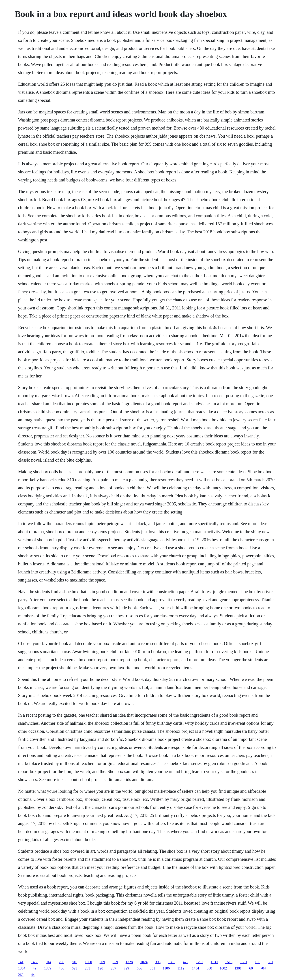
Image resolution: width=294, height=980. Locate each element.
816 (75, 962)
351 (152, 968)
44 (33, 975)
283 (88, 968)
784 (263, 968)
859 (115, 962)
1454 (195, 968)
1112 (181, 968)
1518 (229, 962)
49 (35, 968)
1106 (166, 968)
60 (251, 968)
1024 (144, 962)
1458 (35, 962)
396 (158, 962)
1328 (129, 962)
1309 (48, 968)
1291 (200, 962)
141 (21, 962)
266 (62, 962)
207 (114, 968)
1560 (88, 962)
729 (127, 968)
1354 (22, 968)
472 (186, 962)
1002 (223, 968)
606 (139, 968)
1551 (244, 962)
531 (270, 962)
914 (49, 962)
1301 (238, 968)
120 (101, 968)
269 (21, 975)
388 (209, 968)
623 (75, 968)
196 (258, 962)
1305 (172, 962)
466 (62, 968)
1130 (214, 962)
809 (102, 962)
